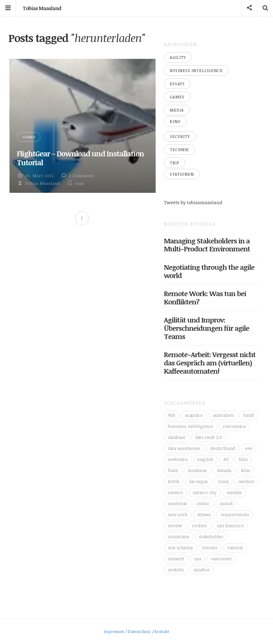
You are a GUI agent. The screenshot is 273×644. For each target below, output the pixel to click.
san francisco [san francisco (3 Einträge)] (230, 526)
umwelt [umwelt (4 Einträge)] (176, 559)
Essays (177, 84)
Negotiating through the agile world (209, 271)
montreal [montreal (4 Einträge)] (177, 503)
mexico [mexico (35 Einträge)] (175, 492)
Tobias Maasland (42, 8)
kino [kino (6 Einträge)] (246, 470)
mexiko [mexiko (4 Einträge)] (234, 492)
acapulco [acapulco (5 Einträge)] (194, 415)
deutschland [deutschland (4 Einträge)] (222, 448)
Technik (179, 150)
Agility (178, 57)
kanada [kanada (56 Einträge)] (224, 470)
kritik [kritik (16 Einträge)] (174, 481)
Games (29, 137)
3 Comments (82, 176)
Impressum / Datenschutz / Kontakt (136, 631)
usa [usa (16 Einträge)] (197, 559)
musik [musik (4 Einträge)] (226, 503)
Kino (175, 121)
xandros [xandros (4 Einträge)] (202, 570)
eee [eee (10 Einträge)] (249, 448)
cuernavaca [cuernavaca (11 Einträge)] (234, 426)
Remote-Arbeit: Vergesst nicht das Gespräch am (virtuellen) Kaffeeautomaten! (210, 363)
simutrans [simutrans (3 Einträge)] (178, 537)
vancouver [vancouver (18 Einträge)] (222, 559)
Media (177, 110)
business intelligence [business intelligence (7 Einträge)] (190, 426)
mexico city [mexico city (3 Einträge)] (205, 492)
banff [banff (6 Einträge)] (249, 415)
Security (180, 136)
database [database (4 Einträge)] (177, 437)
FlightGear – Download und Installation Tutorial (80, 158)
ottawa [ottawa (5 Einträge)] (204, 514)
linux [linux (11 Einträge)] (223, 481)
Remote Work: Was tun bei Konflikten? (205, 297)
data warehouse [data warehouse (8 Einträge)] (184, 448)
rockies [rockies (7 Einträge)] (199, 526)
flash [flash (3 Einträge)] (173, 470)
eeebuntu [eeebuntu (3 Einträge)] (178, 459)
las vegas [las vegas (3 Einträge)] (198, 481)
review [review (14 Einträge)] (175, 526)
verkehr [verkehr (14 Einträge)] (176, 570)
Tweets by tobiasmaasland (193, 202)
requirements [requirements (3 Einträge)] (235, 514)
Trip (174, 163)
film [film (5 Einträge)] (243, 459)
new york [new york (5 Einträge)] (178, 514)
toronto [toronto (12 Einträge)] (210, 548)
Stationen (182, 174)
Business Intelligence (196, 70)
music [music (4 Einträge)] (203, 503)
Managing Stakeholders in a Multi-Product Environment (207, 245)
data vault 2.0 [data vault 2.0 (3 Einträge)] (209, 437)
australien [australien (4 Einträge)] (223, 415)
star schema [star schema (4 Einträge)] (180, 548)
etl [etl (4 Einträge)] (226, 459)
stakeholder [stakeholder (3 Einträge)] (211, 537)
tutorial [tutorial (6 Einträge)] (235, 548)
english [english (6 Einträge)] (205, 459)
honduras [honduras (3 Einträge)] (197, 470)
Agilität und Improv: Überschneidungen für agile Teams (207, 328)
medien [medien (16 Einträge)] (246, 481)
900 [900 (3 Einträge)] (172, 415)
